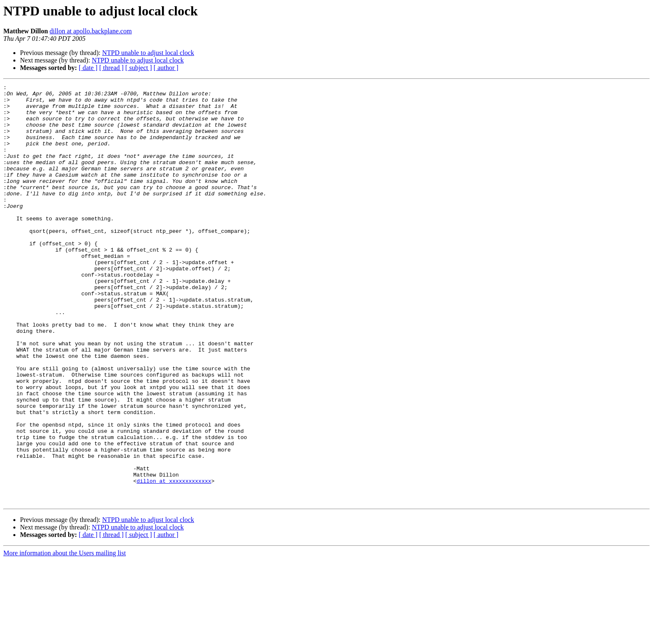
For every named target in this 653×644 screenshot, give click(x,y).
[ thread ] (111, 68)
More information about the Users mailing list (65, 637)
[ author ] (166, 68)
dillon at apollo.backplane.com (91, 31)
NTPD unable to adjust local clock (148, 53)
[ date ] (88, 68)
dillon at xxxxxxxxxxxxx (174, 561)
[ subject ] (139, 68)
